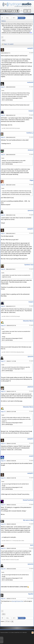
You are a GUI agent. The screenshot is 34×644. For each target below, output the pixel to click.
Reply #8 (3, 269)
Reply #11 (3, 361)
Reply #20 (3, 569)
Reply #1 (3, 87)
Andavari (31, 150)
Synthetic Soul (29, 265)
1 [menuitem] (2, 37)
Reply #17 (3, 505)
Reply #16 (3, 478)
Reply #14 (3, 444)
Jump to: (3, 621)
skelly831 (30, 48)
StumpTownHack (28, 500)
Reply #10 (3, 326)
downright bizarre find (17, 601)
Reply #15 (3, 461)
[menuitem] (4, 40)
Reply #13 (3, 412)
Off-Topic (14, 18)
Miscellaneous (8, 18)
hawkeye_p (30, 133)
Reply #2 (3, 115)
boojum (31, 111)
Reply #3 (3, 137)
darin (32, 545)
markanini (30, 82)
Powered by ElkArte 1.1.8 (5, 633)
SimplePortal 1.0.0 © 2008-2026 (21, 633)
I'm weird (21, 18)
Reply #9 (3, 306)
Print (4, 40)
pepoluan (30, 387)
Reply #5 (3, 185)
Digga (31, 180)
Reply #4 (3, 155)
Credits (12, 633)
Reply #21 (3, 599)
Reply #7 (3, 233)
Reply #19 (3, 548)
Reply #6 (3, 215)
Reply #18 (3, 524)
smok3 (31, 456)
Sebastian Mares (28, 321)
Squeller (31, 594)
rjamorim (30, 211)
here (31, 33)
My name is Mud (28, 520)
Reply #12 (3, 391)
